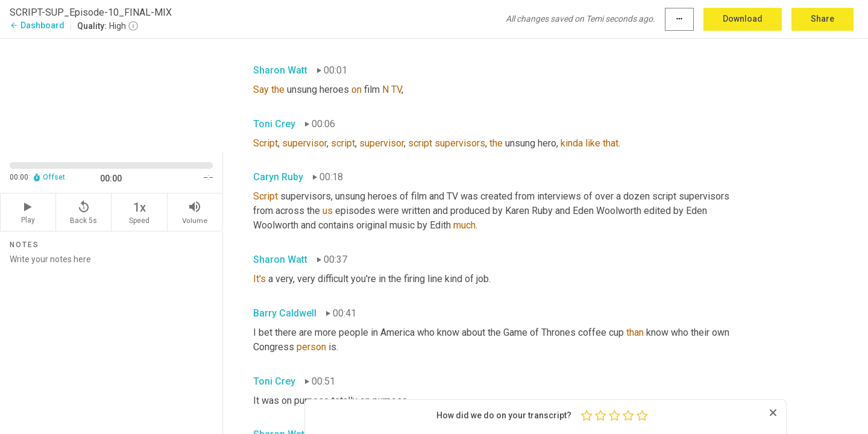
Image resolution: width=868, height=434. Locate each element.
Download (743, 19)
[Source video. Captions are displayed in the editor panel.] (112, 94)
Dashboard (37, 25)
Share (822, 19)
